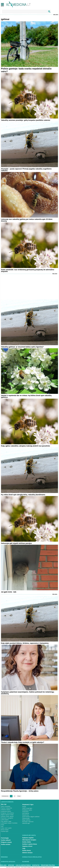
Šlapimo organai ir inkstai (7, 815)
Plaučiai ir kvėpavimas (7, 808)
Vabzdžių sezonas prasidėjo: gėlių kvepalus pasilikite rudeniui (26, 120)
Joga (24, 848)
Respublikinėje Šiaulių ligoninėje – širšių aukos (20, 791)
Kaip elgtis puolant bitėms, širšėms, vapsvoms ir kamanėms (25, 643)
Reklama (56, 15)
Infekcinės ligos (26, 823)
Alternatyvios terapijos (29, 840)
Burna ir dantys (5, 830)
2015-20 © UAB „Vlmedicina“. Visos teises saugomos (19, 867)
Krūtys (3, 825)
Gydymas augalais (28, 838)
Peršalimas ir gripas (27, 810)
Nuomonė (26, 862)
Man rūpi (4, 804)
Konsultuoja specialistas (32, 857)
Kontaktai (36, 865)
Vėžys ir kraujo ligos (27, 808)
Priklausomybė (26, 818)
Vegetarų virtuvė (27, 846)
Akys (2, 826)
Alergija (24, 807)
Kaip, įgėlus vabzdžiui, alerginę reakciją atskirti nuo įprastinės (25, 446)
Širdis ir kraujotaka (6, 806)
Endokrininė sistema (6, 811)
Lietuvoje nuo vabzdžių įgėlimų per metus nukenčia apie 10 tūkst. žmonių (27, 220)
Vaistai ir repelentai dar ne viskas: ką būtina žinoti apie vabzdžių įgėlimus (26, 396)
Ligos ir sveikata (7, 802)
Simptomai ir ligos (28, 805)
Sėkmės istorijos (27, 853)
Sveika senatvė (6, 844)
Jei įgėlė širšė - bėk (9, 592)
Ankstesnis (5, 796)
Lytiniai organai (5, 820)
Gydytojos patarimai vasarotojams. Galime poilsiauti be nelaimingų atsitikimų (28, 693)
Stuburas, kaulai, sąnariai (7, 816)
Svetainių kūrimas (49, 867)
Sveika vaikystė (6, 840)
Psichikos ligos (5, 831)
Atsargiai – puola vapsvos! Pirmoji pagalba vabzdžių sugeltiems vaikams (26, 170)
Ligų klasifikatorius (23, 865)
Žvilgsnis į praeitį (6, 842)
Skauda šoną (25, 815)
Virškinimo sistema (6, 810)
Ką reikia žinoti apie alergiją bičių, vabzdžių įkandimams (23, 495)
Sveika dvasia (26, 850)
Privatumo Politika (48, 865)
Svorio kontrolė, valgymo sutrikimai (31, 817)
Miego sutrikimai (26, 820)
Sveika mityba (27, 842)
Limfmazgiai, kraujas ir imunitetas (9, 823)
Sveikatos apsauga (8, 862)
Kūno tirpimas (26, 813)
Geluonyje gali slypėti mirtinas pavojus (16, 543)
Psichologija (5, 838)
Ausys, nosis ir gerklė (6, 828)
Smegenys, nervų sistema (7, 813)
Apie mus (11, 865)
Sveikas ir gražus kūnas (30, 844)
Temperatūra (25, 812)
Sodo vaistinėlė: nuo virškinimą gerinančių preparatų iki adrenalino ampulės (28, 271)
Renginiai (4, 857)
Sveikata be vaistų (29, 835)
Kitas (19, 796)
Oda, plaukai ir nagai (6, 821)
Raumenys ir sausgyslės (7, 818)
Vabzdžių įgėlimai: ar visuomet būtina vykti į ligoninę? (22, 347)
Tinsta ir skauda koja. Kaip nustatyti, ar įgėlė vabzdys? (23, 742)
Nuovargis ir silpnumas (28, 822)
